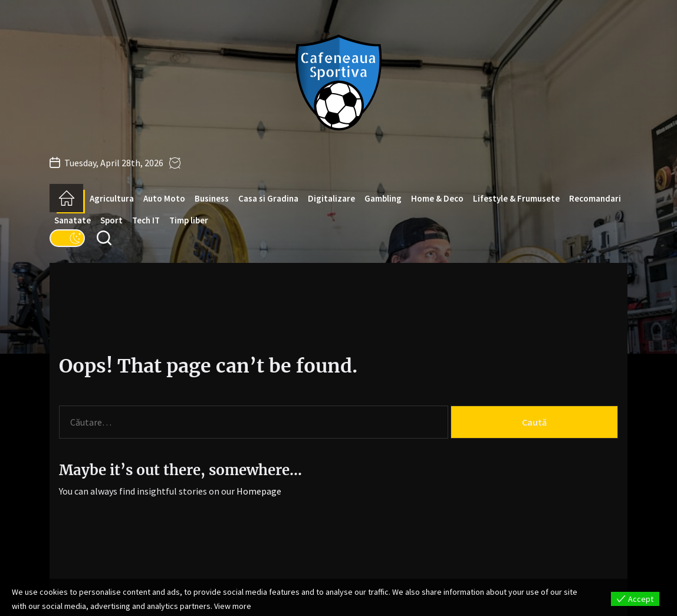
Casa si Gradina (268, 198)
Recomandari (595, 198)
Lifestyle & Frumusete (516, 198)
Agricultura (112, 198)
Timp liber (189, 220)
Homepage (259, 491)
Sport (111, 220)
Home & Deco (437, 198)
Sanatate (73, 220)
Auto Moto (164, 198)
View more (233, 606)
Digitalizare (331, 198)
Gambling (383, 198)
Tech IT (146, 220)
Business (212, 198)
